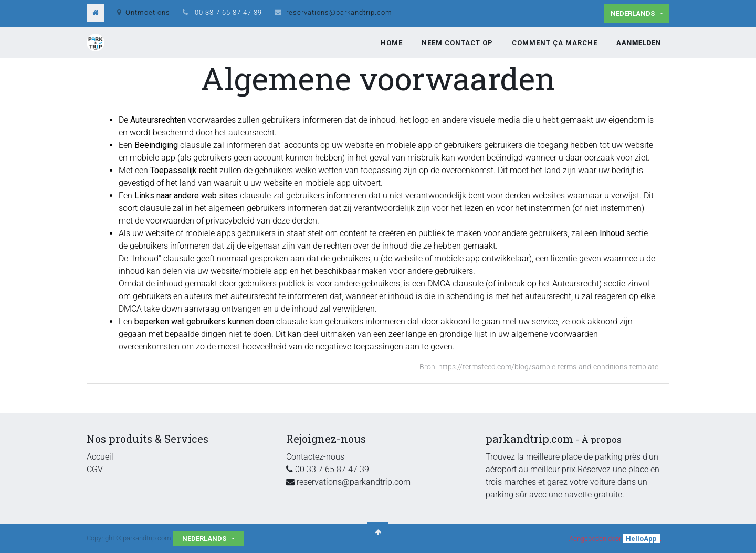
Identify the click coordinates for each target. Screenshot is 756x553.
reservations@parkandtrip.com (339, 12)
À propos (601, 439)
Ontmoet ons (144, 12)
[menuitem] (392, 43)
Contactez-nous (315, 457)
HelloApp (641, 539)
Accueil (100, 457)
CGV (95, 469)
